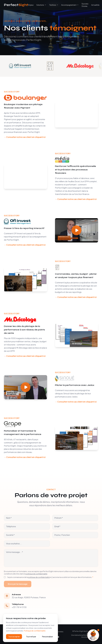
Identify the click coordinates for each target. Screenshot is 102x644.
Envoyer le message (18, 584)
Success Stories (85, 5)
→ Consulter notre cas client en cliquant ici (25, 137)
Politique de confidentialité (35, 631)
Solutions (40, 5)
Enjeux (31, 5)
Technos (53, 5)
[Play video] (77, 230)
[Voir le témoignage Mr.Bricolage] (88, 66)
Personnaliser (48, 637)
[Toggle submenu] (45, 5)
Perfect (16, 5)
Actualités (95, 5)
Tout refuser (31, 637)
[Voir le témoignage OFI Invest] (28, 66)
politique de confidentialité (36, 574)
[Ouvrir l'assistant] (93, 635)
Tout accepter (14, 637)
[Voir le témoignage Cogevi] (58, 66)
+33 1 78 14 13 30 (19, 607)
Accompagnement (70, 5)
